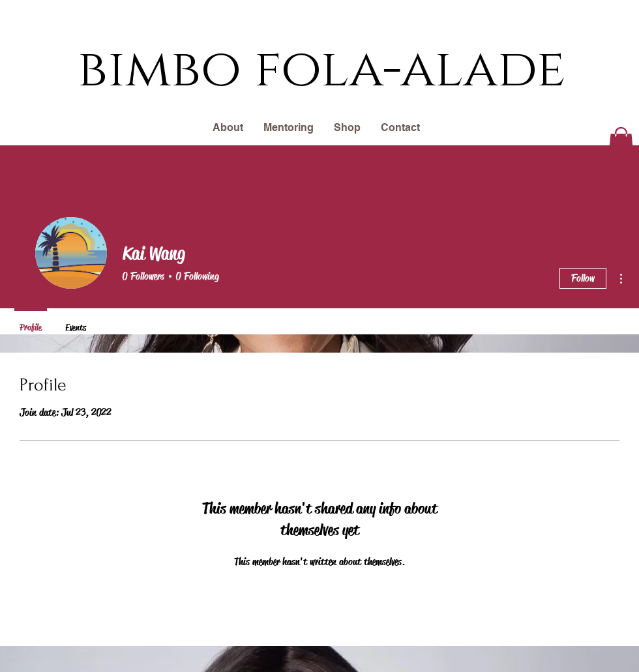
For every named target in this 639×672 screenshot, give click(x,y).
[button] (621, 143)
